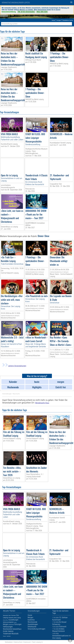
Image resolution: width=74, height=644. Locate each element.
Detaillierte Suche (68, 20)
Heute (15, 622)
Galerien (11, 631)
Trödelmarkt (7, 634)
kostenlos (31, 620)
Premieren (13, 615)
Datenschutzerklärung (9, 12)
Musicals (15, 634)
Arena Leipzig (17, 618)
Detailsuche (32, 627)
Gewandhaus (17, 629)
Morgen (6, 624)
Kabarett (11, 618)
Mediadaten (9, 642)
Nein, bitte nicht (42, 12)
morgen (59, 20)
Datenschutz (18, 642)
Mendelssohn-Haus (42, 403)
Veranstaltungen (7, 394)
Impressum (27, 642)
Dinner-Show (6, 620)
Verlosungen (8, 627)
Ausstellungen (13, 620)
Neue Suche (16, 394)
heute (53, 20)
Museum (5, 636)
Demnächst (6, 615)
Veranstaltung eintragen (36, 629)
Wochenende (7, 629)
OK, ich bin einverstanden (26, 12)
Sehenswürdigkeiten (8, 622)
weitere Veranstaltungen (14, 366)
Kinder (5, 631)
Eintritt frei (11, 625)
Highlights (9, 636)
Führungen (18, 624)
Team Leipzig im (37, 642)
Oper (10, 615)
